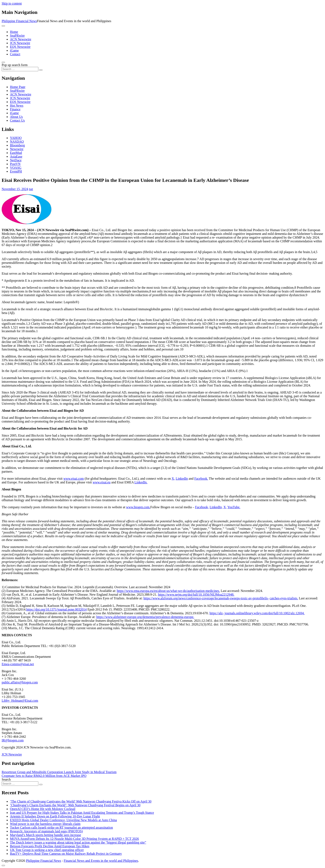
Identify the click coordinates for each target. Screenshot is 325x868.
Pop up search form (15, 65)
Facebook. (201, 479)
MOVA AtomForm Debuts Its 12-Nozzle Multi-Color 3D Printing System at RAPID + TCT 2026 (74, 839)
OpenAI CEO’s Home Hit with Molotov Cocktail (43, 809)
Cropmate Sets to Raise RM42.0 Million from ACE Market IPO (44, 776)
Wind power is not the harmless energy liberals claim (45, 824)
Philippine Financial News (19, 21)
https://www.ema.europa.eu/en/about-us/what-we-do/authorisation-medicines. (169, 591)
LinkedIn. (141, 482)
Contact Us (17, 120)
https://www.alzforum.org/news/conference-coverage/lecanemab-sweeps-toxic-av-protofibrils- (206, 598)
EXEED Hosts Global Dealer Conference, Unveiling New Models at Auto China (63, 820)
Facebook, (202, 507)
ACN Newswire (21, 39)
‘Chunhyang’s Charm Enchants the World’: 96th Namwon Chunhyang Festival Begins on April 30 (75, 805)
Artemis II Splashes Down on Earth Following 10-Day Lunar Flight (55, 816)
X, (173, 479)
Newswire (17, 149)
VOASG (16, 168)
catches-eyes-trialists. (284, 598)
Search (6, 779)
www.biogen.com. (138, 507)
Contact (15, 54)
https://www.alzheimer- (112, 617)
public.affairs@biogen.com (20, 682)
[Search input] (20, 69)
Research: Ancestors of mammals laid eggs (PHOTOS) (46, 831)
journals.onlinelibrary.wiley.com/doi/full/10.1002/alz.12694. (264, 613)
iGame (14, 50)
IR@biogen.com (13, 740)
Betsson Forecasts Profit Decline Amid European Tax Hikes (50, 846)
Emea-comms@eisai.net (18, 664)
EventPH (16, 171)
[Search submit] (41, 70)
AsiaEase (16, 156)
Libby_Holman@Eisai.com (20, 701)
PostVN (15, 164)
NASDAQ (17, 142)
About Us (16, 117)
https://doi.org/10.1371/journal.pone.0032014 (56, 609)
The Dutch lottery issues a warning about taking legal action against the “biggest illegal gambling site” (78, 842)
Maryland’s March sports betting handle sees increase (45, 835)
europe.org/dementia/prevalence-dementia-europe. (161, 617)
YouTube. (234, 507)
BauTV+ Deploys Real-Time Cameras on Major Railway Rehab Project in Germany (66, 854)
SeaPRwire (17, 36)
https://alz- (217, 613)
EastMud (16, 153)
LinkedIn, (216, 507)
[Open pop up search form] (3, 62)
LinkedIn (182, 479)
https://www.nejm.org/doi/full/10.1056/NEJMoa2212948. (196, 595)
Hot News (17, 106)
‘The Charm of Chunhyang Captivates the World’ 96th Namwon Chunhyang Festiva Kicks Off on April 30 (81, 801)
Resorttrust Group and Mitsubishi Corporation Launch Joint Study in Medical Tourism (59, 772)
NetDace (16, 160)
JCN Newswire (20, 43)
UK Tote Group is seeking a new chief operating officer (47, 850)
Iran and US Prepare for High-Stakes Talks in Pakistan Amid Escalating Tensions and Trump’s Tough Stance (82, 813)
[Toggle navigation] (3, 26)
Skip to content (12, 3)
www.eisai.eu (102, 482)
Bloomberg (17, 145)
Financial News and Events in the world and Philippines (101, 861)
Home (14, 32)
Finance (15, 109)
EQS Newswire (20, 47)
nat (31, 189)
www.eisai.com (74, 479)
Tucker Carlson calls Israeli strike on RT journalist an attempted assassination (61, 828)
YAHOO (16, 138)
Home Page (18, 87)
